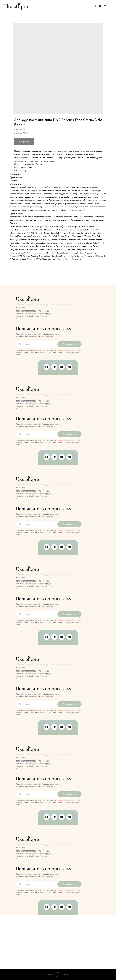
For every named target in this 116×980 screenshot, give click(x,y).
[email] (36, 344)
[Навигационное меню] (111, 6)
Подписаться (69, 344)
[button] (95, 6)
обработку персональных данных (69, 350)
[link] (100, 6)
